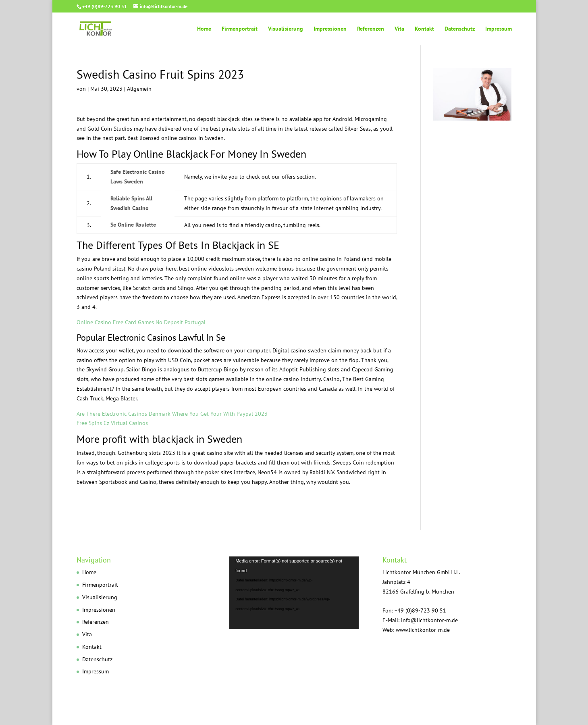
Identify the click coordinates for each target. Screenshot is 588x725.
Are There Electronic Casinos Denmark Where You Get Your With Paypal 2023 (172, 414)
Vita (399, 29)
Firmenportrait (240, 29)
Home (204, 29)
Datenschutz (460, 29)
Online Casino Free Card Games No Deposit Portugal (141, 322)
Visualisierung (286, 29)
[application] (294, 593)
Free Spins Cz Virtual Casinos (112, 423)
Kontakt (424, 29)
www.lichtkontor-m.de (423, 630)
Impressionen (330, 29)
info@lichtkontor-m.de (429, 620)
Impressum (499, 29)
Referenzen (371, 29)
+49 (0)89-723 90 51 (105, 6)
